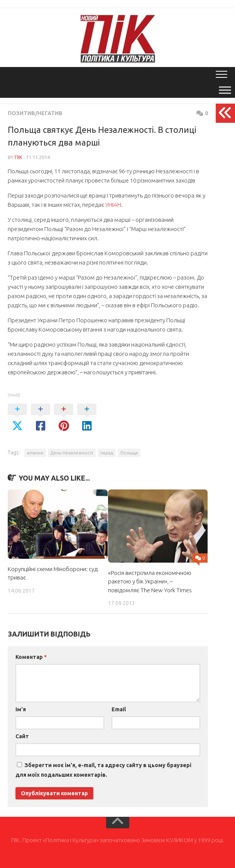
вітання (35, 453)
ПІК (19, 157)
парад (107, 453)
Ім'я (21, 709)
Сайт (22, 736)
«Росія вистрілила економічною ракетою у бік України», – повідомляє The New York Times (150, 581)
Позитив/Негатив (35, 113)
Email (119, 709)
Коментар (31, 657)
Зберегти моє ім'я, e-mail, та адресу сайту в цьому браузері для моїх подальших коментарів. (103, 770)
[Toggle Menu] (225, 90)
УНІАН (113, 205)
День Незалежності (72, 453)
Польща (129, 453)
